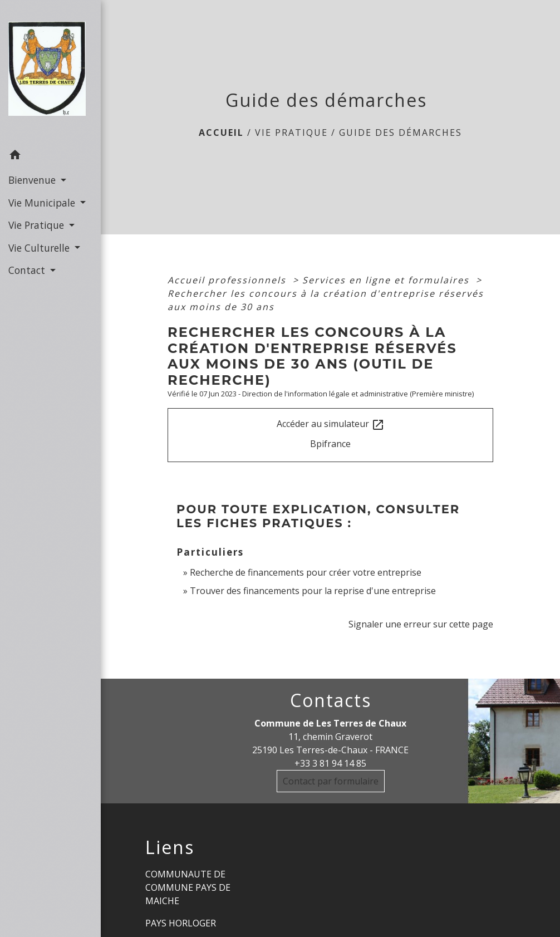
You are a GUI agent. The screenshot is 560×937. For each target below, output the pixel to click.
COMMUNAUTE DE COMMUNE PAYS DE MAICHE (188, 887)
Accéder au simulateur (331, 425)
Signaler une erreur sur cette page (421, 624)
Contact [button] (28, 270)
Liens (170, 847)
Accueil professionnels (229, 280)
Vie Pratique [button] (38, 225)
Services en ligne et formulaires (387, 280)
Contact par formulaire (331, 781)
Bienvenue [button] (33, 180)
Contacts (331, 700)
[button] (50, 156)
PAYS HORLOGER (181, 923)
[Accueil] (50, 72)
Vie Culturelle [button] (40, 248)
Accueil (221, 133)
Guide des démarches (401, 133)
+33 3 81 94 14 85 (330, 763)
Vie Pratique (291, 133)
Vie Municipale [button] (43, 203)
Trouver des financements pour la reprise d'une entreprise (313, 591)
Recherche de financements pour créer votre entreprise (306, 572)
